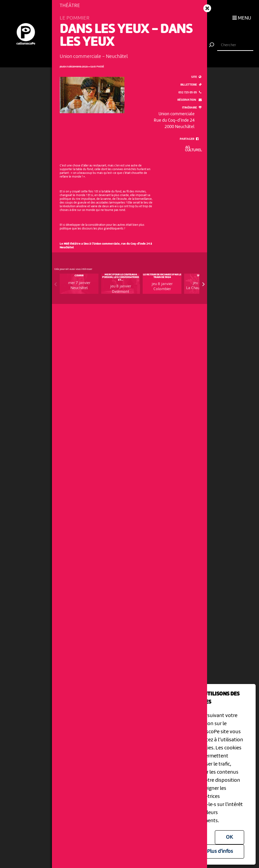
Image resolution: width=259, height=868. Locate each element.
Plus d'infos (220, 851)
